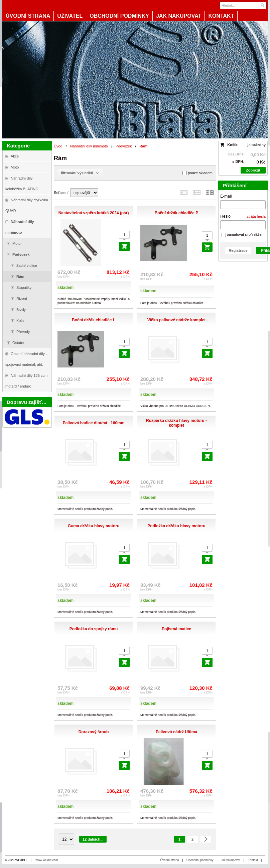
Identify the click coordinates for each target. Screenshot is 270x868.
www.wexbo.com (47, 860)
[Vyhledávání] (243, 5)
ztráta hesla (256, 216)
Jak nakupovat (231, 860)
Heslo (225, 216)
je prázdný (257, 145)
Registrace (238, 250)
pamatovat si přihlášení (243, 234)
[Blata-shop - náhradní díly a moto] (135, 80)
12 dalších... (93, 839)
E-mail (226, 196)
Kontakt (253, 860)
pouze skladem (197, 173)
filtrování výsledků (80, 173)
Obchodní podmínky (200, 860)
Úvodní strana (169, 860)
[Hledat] (262, 5)
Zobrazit (253, 170)
